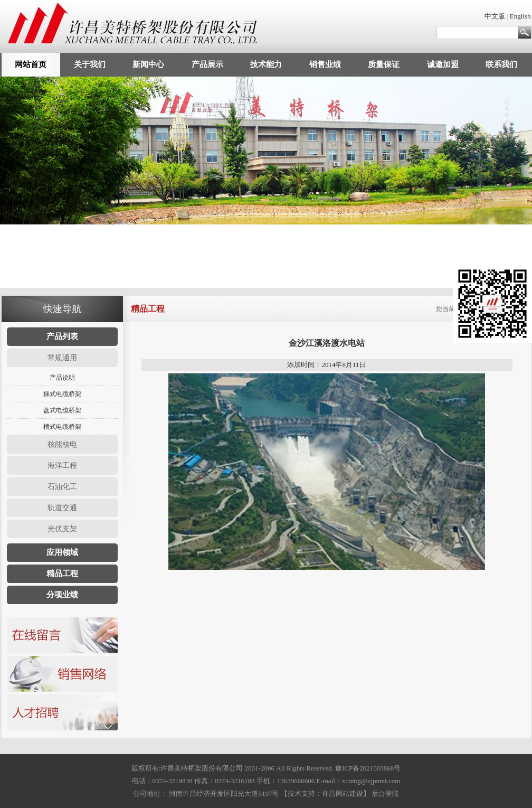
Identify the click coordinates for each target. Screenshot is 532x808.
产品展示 (207, 64)
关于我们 (90, 64)
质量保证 (384, 64)
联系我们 (501, 64)
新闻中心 (148, 64)
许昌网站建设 (343, 793)
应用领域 (62, 552)
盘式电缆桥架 (62, 410)
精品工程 (62, 574)
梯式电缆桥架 (62, 394)
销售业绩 (325, 64)
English (520, 16)
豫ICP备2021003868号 (368, 768)
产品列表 (62, 336)
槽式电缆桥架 (62, 427)
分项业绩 (62, 595)
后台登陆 (385, 793)
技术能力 (266, 64)
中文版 (495, 16)
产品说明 (62, 378)
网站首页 (31, 64)
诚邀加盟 (443, 64)
